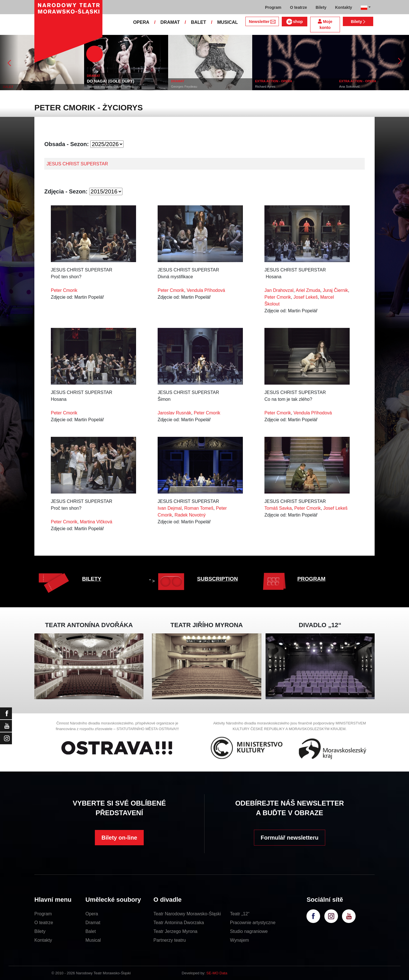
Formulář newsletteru (290, 838)
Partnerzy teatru (170, 940)
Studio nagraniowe (249, 931)
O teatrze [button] (299, 7)
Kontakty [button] (344, 7)
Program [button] (273, 7)
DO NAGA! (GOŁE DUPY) (110, 81)
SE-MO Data (217, 973)
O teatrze (44, 923)
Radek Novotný (190, 515)
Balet (91, 931)
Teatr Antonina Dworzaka (179, 923)
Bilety (358, 22)
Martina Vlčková (96, 522)
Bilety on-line (119, 838)
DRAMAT (170, 22)
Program (43, 914)
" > (168, 581)
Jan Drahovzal (279, 290)
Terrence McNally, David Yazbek (110, 87)
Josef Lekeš (305, 297)
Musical (93, 940)
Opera (92, 914)
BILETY (92, 579)
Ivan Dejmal (170, 508)
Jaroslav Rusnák (174, 413)
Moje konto (325, 25)
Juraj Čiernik (335, 290)
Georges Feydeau (184, 87)
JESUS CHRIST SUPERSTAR (77, 164)
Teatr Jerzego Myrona (175, 931)
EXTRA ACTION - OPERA (274, 81)
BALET (198, 22)
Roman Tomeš (199, 508)
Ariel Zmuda (308, 290)
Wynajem (240, 940)
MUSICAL (228, 22)
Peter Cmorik (64, 290)
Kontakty (43, 940)
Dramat (93, 923)
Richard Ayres (265, 87)
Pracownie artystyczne (253, 923)
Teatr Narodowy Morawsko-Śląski (187, 914)
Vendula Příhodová (206, 290)
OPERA (141, 22)
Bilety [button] (321, 7)
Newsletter (262, 22)
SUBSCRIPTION (218, 579)
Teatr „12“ (240, 914)
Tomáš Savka (278, 508)
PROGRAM (311, 579)
